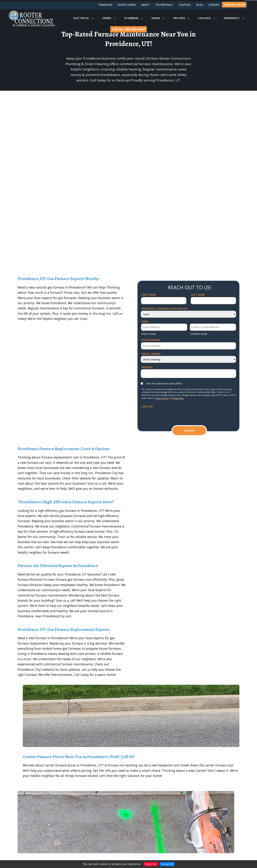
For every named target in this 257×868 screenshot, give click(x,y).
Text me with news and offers (164, 383)
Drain (159, 18)
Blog (200, 5)
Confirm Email (199, 334)
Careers (214, 5)
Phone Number (151, 340)
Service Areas (127, 5)
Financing (105, 5)
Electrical (85, 18)
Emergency (235, 18)
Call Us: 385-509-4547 (128, 29)
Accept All (167, 864)
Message (147, 367)
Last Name (198, 295)
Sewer (110, 18)
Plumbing (135, 18)
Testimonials (164, 5)
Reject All (151, 864)
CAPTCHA (147, 407)
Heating (182, 18)
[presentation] (169, 416)
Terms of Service (162, 398)
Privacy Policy (178, 398)
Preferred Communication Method (165, 309)
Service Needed (151, 354)
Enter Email (149, 334)
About (145, 5)
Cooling (208, 18)
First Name (149, 295)
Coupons (185, 5)
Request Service (235, 5)
